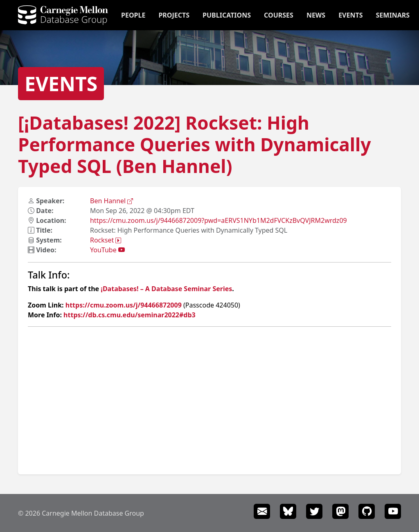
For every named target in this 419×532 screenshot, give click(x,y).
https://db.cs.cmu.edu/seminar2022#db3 (130, 315)
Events (350, 15)
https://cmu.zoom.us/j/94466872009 (124, 305)
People (133, 15)
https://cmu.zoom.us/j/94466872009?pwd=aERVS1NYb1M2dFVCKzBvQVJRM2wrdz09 (219, 220)
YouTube (107, 250)
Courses (279, 15)
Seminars (393, 15)
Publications (227, 15)
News (316, 15)
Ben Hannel (112, 201)
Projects (174, 15)
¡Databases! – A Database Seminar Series (166, 289)
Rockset (106, 240)
